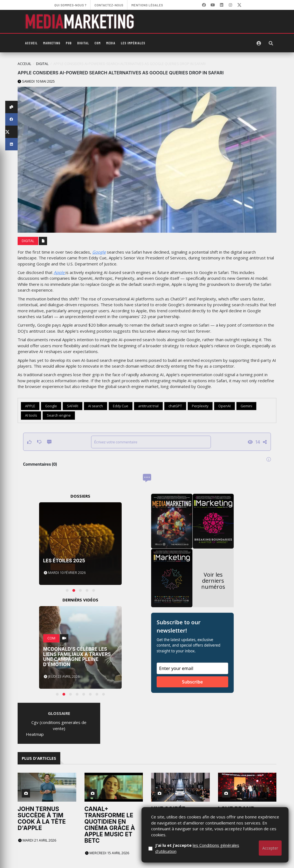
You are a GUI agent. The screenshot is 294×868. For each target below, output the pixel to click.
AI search (96, 406)
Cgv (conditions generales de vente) (59, 725)
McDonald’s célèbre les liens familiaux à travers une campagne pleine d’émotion (77, 657)
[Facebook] (204, 5)
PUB (69, 43)
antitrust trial (148, 406)
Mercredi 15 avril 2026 (107, 853)
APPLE (30, 406)
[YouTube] (213, 5)
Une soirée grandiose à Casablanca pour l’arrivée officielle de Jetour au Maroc (180, 825)
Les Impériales (133, 43)
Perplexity (200, 406)
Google (99, 252)
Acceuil (24, 64)
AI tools (31, 415)
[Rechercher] (271, 43)
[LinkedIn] (222, 5)
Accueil (31, 43)
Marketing (52, 43)
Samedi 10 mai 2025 (36, 81)
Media (111, 43)
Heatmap (35, 734)
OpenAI (224, 406)
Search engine (59, 415)
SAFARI (73, 406)
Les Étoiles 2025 (64, 561)
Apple (60, 272)
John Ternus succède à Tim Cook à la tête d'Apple (42, 818)
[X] (239, 5)
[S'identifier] (259, 43)
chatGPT (175, 406)
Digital (83, 43)
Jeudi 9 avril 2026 (236, 847)
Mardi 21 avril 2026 (37, 840)
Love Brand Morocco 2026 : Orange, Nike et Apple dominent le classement (244, 822)
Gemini (246, 406)
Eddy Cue (121, 406)
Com (98, 43)
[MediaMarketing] (80, 21)
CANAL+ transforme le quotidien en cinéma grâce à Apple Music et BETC (110, 825)
